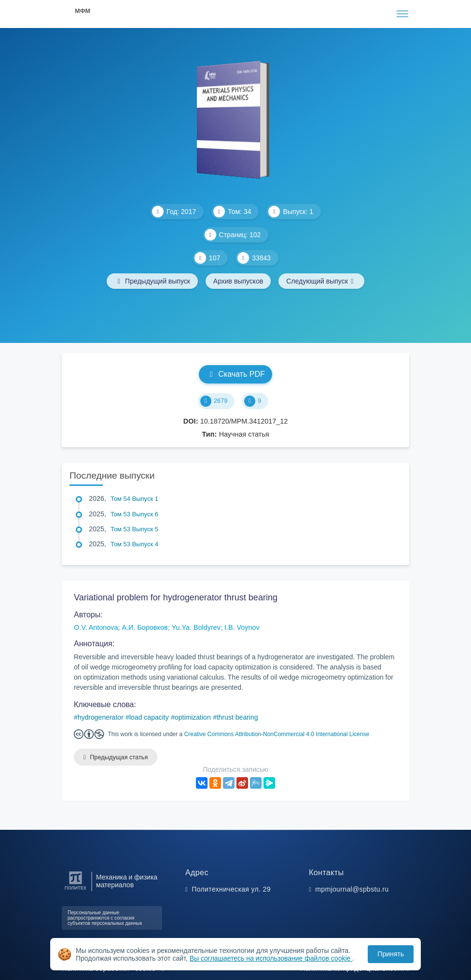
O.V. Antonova (96, 627)
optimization (193, 717)
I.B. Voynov (242, 627)
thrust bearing (237, 717)
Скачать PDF (235, 374)
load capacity (149, 717)
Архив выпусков (238, 281)
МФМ (83, 11)
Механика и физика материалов (127, 881)
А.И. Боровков (145, 627)
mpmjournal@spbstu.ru (352, 889)
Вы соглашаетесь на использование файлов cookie (271, 958)
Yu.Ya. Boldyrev (196, 627)
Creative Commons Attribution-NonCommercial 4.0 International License (277, 734)
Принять (391, 954)
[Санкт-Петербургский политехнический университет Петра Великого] (76, 890)
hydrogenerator (101, 717)
